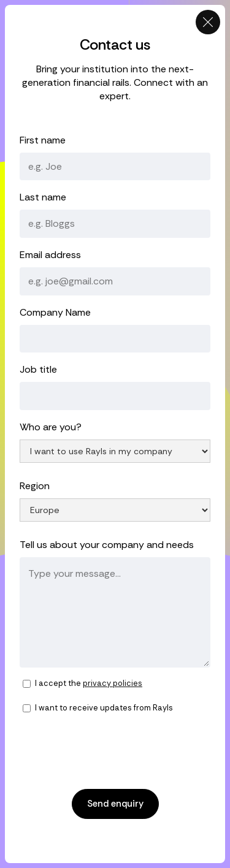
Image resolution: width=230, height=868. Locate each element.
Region (35, 486)
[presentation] (113, 750)
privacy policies (113, 683)
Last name (43, 197)
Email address (50, 255)
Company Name (55, 312)
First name (43, 140)
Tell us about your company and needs (107, 545)
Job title (38, 369)
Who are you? (51, 427)
